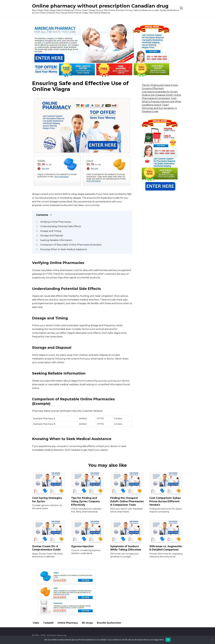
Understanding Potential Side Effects (61, 226)
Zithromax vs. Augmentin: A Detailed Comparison (166, 548)
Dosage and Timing (51, 231)
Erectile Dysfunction (109, 623)
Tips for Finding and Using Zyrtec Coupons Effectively (85, 501)
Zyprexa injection (82, 546)
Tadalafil (48, 623)
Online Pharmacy (68, 623)
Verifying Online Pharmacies (56, 222)
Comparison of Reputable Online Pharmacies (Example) (71, 245)
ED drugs (87, 623)
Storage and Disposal (52, 236)
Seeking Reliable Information (56, 240)
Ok (168, 640)
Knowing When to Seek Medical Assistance (64, 249)
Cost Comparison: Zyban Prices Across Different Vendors (165, 501)
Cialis (36, 623)
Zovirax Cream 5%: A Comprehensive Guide (46, 548)
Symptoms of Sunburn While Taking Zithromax (126, 548)
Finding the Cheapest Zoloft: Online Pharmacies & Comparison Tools (127, 501)
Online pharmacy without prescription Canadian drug (100, 6)
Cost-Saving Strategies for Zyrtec (160, 92)
